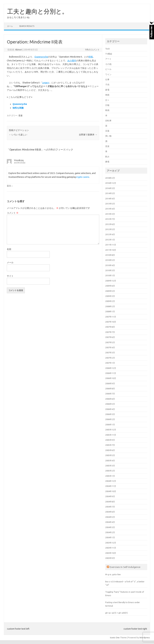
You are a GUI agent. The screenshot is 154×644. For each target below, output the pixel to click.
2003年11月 (111, 548)
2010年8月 (110, 255)
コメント (13, 213)
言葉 (107, 131)
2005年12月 (111, 430)
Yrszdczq (19, 160)
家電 (107, 90)
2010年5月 (110, 260)
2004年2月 (110, 532)
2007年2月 (110, 358)
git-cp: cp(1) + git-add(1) (116, 613)
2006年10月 (111, 378)
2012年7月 (110, 219)
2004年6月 (110, 512)
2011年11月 (111, 245)
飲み (107, 157)
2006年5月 (110, 404)
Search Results (27, 26)
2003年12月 (111, 543)
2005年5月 (110, 455)
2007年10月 (111, 322)
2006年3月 (110, 414)
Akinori (18, 50)
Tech (107, 49)
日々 (107, 100)
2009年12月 (111, 281)
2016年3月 (110, 188)
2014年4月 (110, 199)
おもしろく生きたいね (18, 17)
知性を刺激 (18, 108)
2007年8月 (110, 327)
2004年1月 (110, 537)
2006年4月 (110, 409)
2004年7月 (110, 507)
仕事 (107, 79)
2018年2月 (110, 178)
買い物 (108, 136)
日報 (107, 105)
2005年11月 (111, 435)
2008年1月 (110, 311)
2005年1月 (110, 476)
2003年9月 (110, 558)
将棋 (107, 95)
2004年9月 (110, 496)
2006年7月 (110, 394)
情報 (91, 57)
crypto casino (83, 177)
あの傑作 (72, 61)
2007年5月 (110, 342)
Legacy (46, 83)
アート (108, 59)
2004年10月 (111, 491)
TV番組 (109, 54)
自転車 (108, 121)
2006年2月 (110, 419)
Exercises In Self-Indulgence (125, 567)
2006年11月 (111, 373)
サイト (10, 276)
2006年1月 (110, 425)
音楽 (20, 115)
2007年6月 (110, 337)
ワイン (108, 74)
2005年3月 (110, 466)
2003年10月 (111, 553)
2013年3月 (110, 214)
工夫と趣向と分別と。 (38, 11)
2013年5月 (110, 204)
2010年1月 (110, 275)
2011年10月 (111, 250)
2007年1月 (110, 363)
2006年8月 (110, 389)
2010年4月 (110, 265)
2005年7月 (110, 445)
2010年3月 (110, 270)
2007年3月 (110, 353)
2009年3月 (110, 296)
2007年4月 (110, 347)
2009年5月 (110, 291)
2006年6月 (110, 399)
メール (10, 262)
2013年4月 (110, 209)
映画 (107, 110)
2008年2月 (110, 306)
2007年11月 (111, 317)
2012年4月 (110, 234)
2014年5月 (110, 193)
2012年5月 (110, 229)
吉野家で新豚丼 (88, 135)
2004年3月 (110, 527)
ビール (108, 69)
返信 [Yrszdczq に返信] (9, 186)
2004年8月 (110, 502)
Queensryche (41, 57)
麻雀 (107, 162)
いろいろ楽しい (18, 135)
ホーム (10, 26)
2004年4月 (110, 522)
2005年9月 (110, 440)
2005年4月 (110, 461)
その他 (108, 64)
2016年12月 (111, 183)
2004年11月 (111, 486)
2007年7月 (110, 332)
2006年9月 (110, 383)
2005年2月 (110, 471)
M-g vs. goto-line (113, 574)
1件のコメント (92, 50)
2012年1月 (110, 240)
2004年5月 (110, 517)
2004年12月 (111, 481)
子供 (107, 85)
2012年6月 (110, 224)
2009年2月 (110, 301)
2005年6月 (110, 450)
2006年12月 (111, 368)
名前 (9, 249)
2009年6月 (110, 286)
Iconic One (115, 637)
